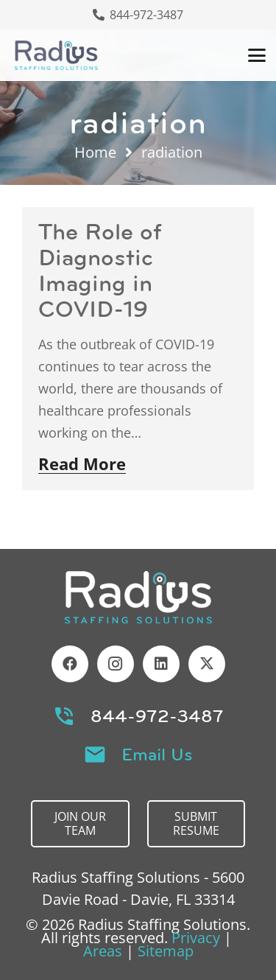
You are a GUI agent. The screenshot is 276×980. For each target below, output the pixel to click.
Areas (103, 951)
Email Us (157, 755)
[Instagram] (116, 664)
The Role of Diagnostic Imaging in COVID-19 (100, 270)
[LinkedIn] (161, 664)
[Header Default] (56, 55)
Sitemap (166, 951)
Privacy (196, 938)
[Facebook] (70, 664)
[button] (257, 55)
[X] (207, 664)
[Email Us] (102, 755)
